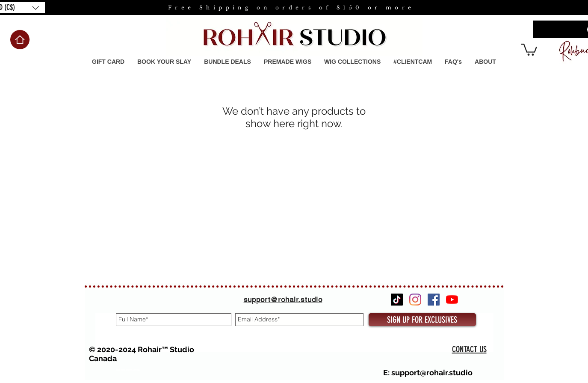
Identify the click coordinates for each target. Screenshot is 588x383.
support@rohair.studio (432, 373)
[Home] (20, 40)
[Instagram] (415, 300)
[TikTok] (397, 300)
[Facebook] (434, 300)
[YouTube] (452, 300)
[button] (288, 62)
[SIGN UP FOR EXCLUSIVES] (422, 320)
